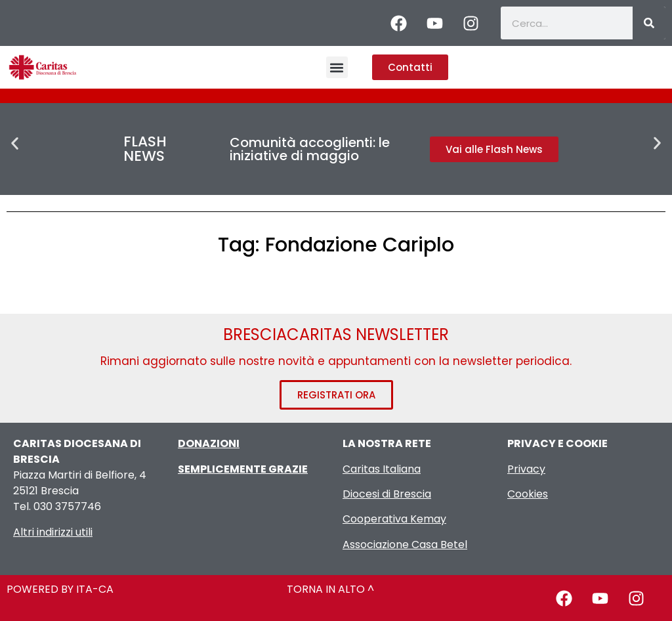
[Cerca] (649, 23)
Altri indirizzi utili (53, 532)
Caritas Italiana (382, 469)
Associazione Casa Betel (405, 545)
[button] (337, 67)
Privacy (526, 469)
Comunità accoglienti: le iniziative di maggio (310, 149)
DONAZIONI (209, 443)
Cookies (528, 494)
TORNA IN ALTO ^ (330, 589)
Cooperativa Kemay (394, 519)
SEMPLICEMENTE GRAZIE (243, 469)
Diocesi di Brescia (387, 494)
